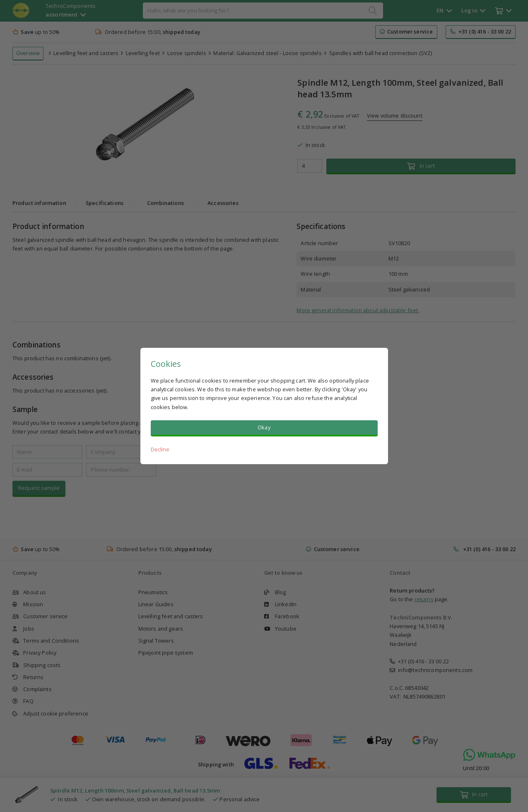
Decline (160, 449)
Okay (264, 427)
